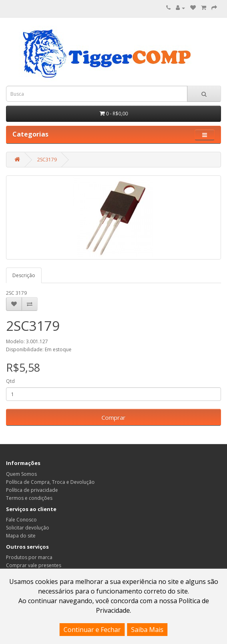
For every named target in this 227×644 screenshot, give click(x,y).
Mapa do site (21, 536)
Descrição (24, 275)
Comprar (113, 417)
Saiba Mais (147, 630)
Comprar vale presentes (34, 565)
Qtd (10, 381)
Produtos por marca (29, 557)
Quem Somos (21, 474)
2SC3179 (47, 160)
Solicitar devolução (28, 528)
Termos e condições (29, 498)
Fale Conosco (21, 520)
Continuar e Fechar (92, 630)
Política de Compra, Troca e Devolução (50, 482)
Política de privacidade (32, 490)
